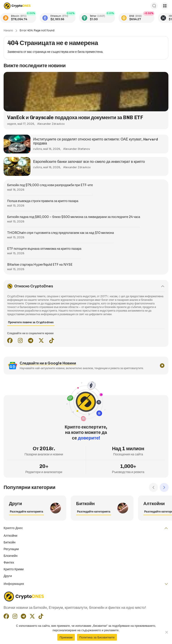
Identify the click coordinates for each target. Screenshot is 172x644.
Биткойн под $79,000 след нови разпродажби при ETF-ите (50, 185)
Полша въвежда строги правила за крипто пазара (43, 201)
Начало (8, 30)
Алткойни (10, 536)
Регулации (11, 549)
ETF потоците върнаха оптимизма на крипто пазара (44, 249)
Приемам (66, 637)
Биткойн (10, 542)
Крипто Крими (14, 569)
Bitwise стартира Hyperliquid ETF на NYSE (40, 265)
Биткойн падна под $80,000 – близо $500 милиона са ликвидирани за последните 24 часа (74, 217)
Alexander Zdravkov (51, 124)
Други (8, 576)
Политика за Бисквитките (97, 637)
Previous (153, 487)
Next (164, 487)
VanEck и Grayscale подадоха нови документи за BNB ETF (75, 117)
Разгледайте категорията (26, 512)
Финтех (9, 562)
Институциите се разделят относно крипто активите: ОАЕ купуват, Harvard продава (96, 141)
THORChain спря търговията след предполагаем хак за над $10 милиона (60, 233)
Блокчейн (11, 556)
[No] (166, 632)
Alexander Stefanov (77, 149)
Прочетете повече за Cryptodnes (31, 322)
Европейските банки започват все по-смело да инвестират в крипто (89, 162)
